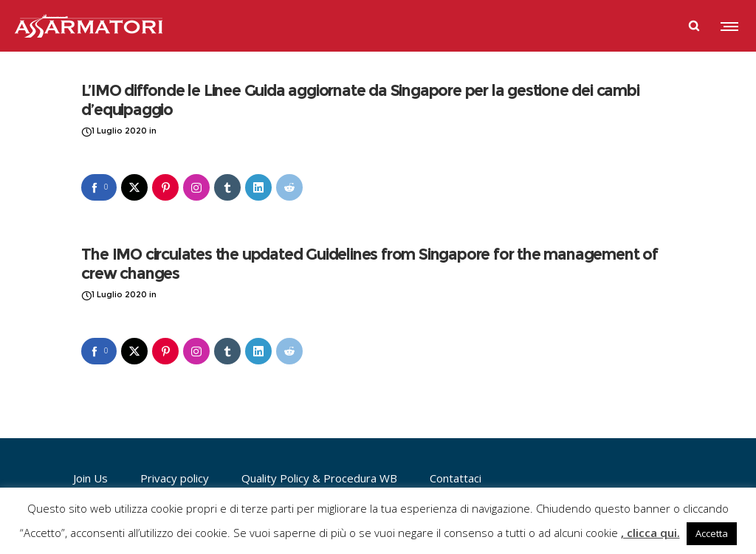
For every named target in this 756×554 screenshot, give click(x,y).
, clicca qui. (650, 533)
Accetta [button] (712, 533)
